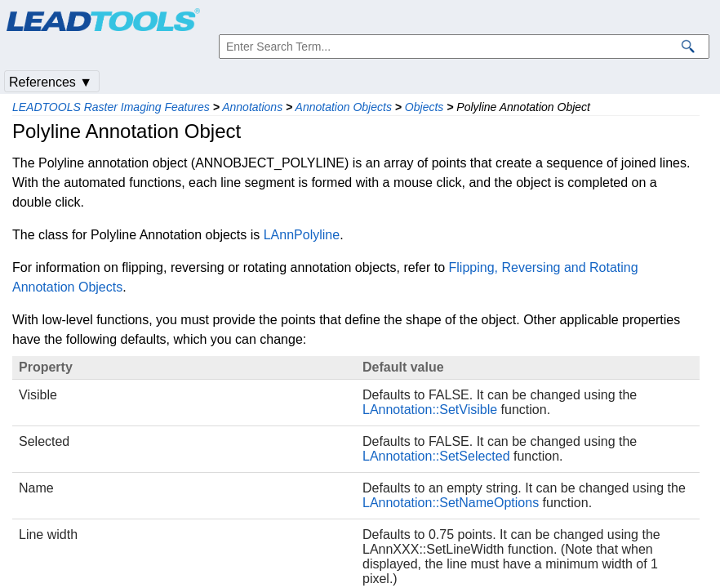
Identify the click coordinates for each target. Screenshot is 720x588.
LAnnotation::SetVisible (430, 410)
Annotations (252, 107)
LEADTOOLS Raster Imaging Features (111, 107)
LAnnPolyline (302, 235)
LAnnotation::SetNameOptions (451, 503)
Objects (424, 107)
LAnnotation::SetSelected (436, 456)
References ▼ (51, 82)
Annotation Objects (344, 107)
